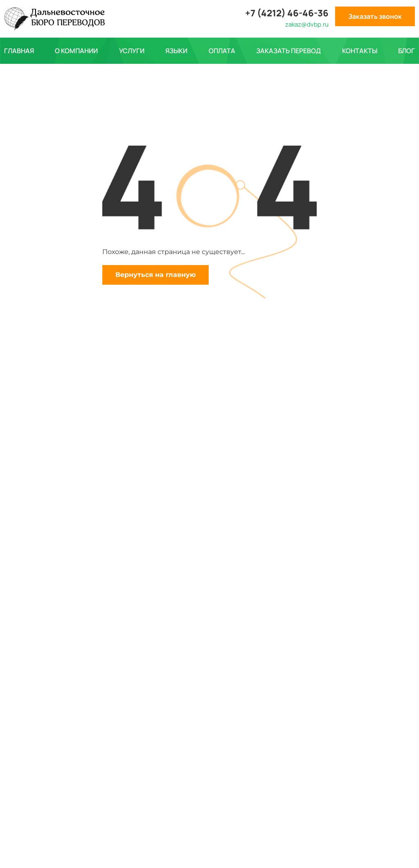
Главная (19, 51)
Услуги (132, 51)
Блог (407, 51)
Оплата (222, 51)
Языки (176, 51)
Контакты (360, 51)
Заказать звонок (375, 16)
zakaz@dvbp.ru (307, 24)
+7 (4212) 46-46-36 (287, 13)
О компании (76, 51)
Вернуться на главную (155, 275)
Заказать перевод (288, 51)
